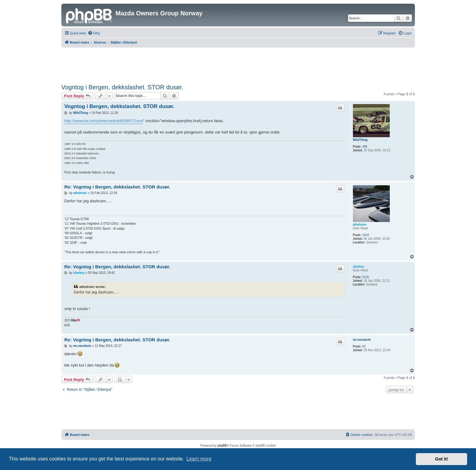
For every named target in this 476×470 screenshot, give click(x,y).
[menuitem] (94, 33)
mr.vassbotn (362, 340)
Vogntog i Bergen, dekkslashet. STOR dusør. (122, 87)
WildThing (360, 140)
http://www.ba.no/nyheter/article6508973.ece (104, 121)
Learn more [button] (199, 459)
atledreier (360, 225)
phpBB (222, 446)
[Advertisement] (238, 64)
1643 (366, 235)
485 (365, 147)
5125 (366, 277)
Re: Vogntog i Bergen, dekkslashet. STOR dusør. (117, 187)
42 (364, 346)
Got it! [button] (442, 459)
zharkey (359, 267)
